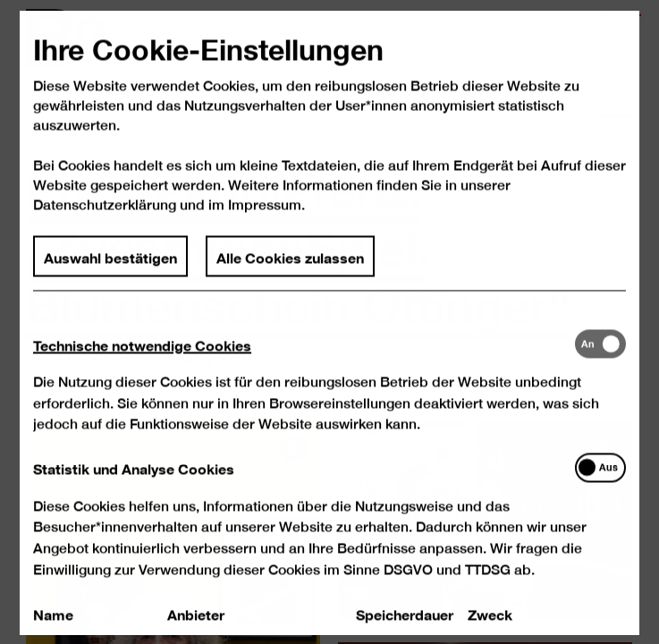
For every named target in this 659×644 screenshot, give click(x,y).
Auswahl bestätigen (111, 273)
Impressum (265, 222)
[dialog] (329, 322)
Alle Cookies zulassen (290, 273)
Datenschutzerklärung (106, 222)
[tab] (304, 361)
